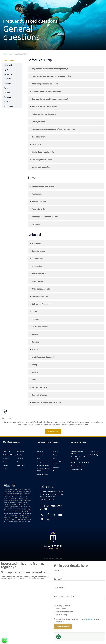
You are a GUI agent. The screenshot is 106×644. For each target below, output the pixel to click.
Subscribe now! (63, 627)
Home (5, 54)
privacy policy (89, 619)
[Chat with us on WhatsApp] (5, 640)
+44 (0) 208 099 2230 (51, 507)
